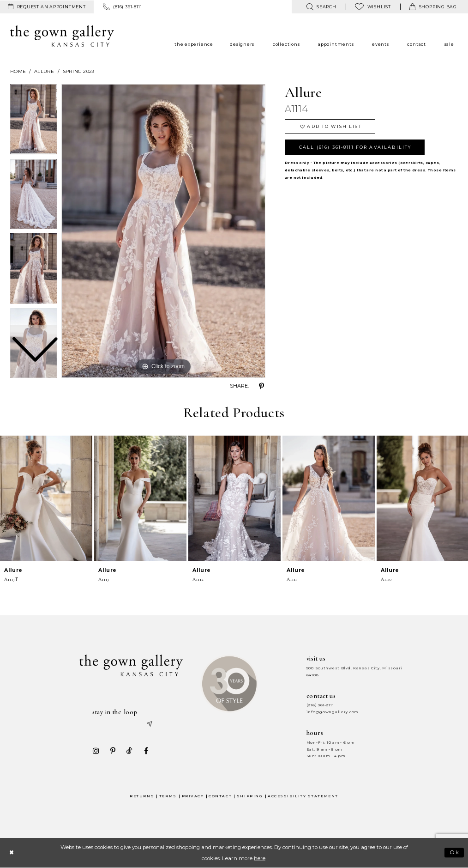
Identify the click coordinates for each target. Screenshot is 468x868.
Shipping (250, 796)
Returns (142, 796)
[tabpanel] (163, 231)
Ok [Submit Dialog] (455, 853)
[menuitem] (47, 7)
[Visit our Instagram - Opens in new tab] (96, 751)
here (260, 858)
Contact (220, 796)
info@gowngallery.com (332, 712)
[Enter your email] (124, 724)
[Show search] (321, 7)
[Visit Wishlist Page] (373, 7)
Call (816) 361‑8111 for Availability (355, 147)
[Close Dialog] (11, 853)
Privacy (193, 796)
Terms (168, 796)
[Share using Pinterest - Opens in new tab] (262, 386)
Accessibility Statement (303, 796)
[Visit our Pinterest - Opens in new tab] (113, 751)
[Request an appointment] (47, 7)
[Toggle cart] (433, 7)
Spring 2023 (79, 71)
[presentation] (46, 498)
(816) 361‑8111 (320, 705)
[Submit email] (149, 724)
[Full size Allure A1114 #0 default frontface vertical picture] (163, 231)
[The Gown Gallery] (62, 36)
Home (18, 71)
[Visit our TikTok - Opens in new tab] (129, 751)
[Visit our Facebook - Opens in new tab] (146, 751)
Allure (44, 71)
